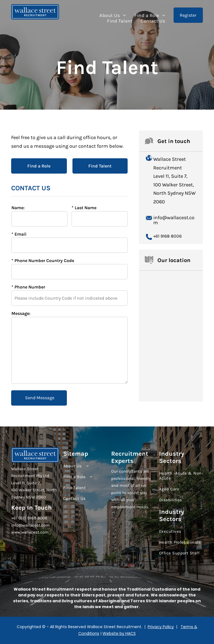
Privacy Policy (161, 627)
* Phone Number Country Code (43, 261)
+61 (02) (19, 518)
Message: (21, 313)
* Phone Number (28, 287)
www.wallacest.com (30, 532)
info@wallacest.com (174, 220)
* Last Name (84, 208)
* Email (19, 234)
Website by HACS (119, 633)
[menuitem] (113, 15)
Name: (18, 208)
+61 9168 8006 (167, 236)
